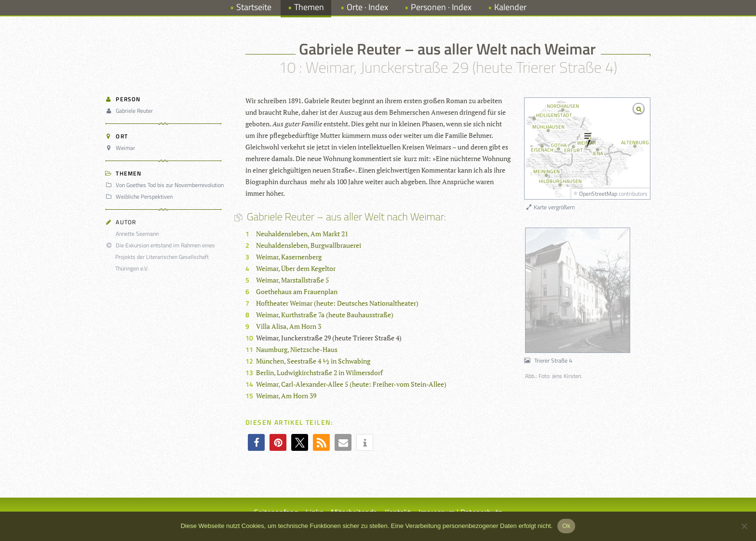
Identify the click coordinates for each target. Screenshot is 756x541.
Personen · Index (441, 7)
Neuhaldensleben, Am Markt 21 (302, 234)
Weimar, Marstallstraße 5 (292, 280)
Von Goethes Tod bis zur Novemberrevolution (166, 185)
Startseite (254, 7)
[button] (256, 442)
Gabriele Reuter (131, 111)
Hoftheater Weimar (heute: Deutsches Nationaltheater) (337, 303)
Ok (566, 526)
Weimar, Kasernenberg (289, 257)
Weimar (122, 148)
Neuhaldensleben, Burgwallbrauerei (309, 245)
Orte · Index (367, 7)
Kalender (510, 7)
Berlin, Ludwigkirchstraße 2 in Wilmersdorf (319, 372)
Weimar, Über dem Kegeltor (296, 268)
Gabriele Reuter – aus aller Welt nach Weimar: (346, 216)
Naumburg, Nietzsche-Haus (297, 349)
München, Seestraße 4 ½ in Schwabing (313, 361)
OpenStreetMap (598, 194)
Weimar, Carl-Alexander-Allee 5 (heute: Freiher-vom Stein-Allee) (351, 384)
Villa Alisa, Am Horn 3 (289, 326)
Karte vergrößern (550, 207)
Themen (309, 7)
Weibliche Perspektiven (141, 196)
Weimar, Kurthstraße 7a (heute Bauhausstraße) (325, 315)
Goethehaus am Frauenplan (297, 291)
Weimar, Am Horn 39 (286, 396)
